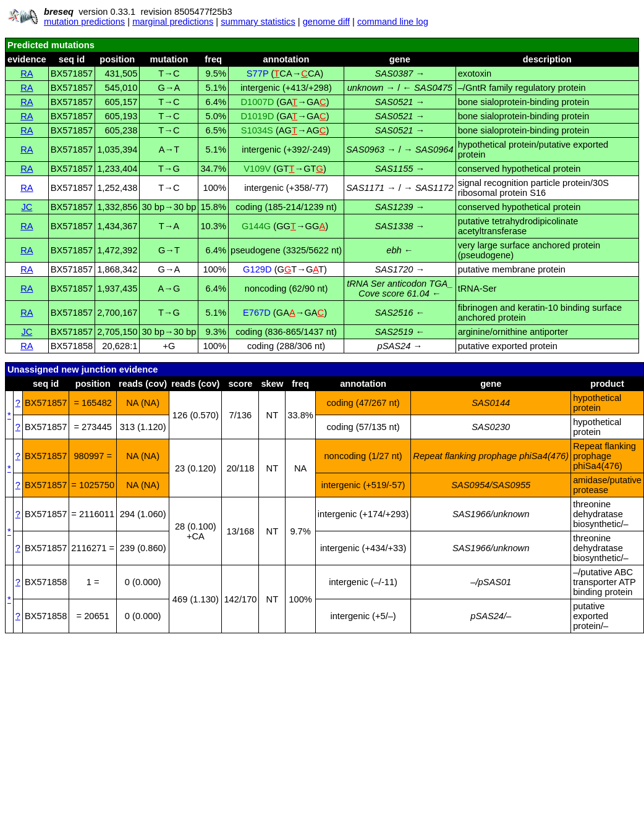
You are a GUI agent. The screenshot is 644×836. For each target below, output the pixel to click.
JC (27, 207)
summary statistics (258, 22)
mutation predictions (84, 22)
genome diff (326, 22)
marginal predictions (173, 22)
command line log (393, 22)
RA (27, 74)
